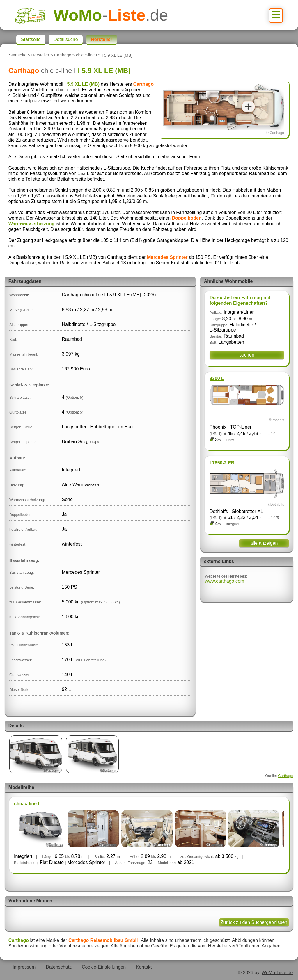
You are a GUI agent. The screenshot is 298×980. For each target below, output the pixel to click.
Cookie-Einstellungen (104, 967)
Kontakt (144, 967)
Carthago (63, 55)
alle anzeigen (264, 543)
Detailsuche (66, 39)
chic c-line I (86, 55)
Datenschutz (59, 967)
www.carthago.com (225, 581)
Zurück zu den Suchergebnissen (254, 922)
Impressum (24, 967)
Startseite (18, 55)
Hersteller (40, 55)
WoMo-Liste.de (277, 973)
